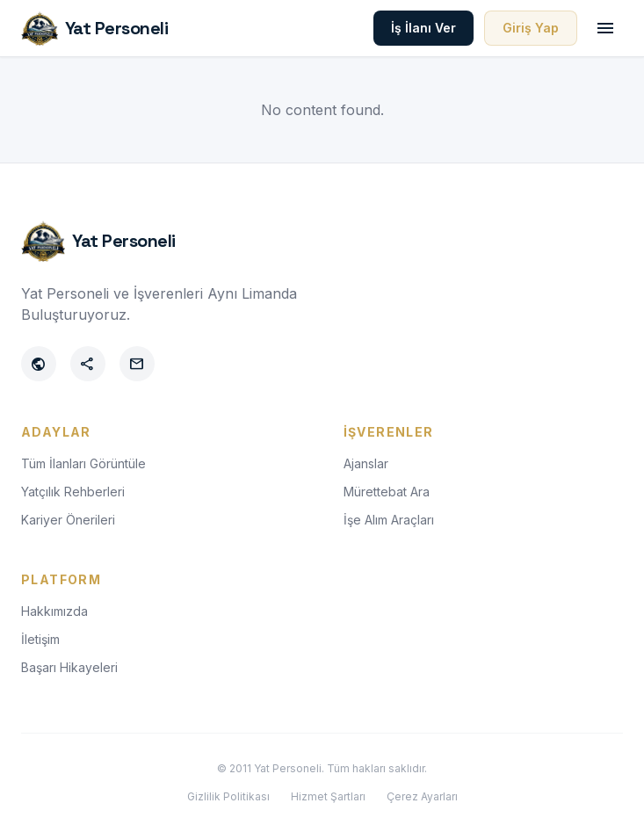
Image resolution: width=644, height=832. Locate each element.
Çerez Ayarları (422, 796)
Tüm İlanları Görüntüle (83, 463)
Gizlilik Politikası (228, 796)
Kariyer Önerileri (68, 520)
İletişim (40, 639)
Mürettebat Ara (387, 492)
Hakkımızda (54, 611)
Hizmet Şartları (328, 796)
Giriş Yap (531, 28)
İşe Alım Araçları (389, 520)
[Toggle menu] (605, 28)
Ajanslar (366, 463)
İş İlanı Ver (423, 28)
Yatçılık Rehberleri (73, 492)
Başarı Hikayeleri (69, 667)
